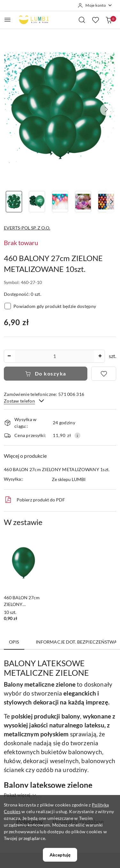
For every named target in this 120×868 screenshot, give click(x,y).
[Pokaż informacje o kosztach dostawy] (77, 435)
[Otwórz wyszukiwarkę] (82, 20)
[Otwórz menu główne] (8, 20)
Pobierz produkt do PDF (34, 500)
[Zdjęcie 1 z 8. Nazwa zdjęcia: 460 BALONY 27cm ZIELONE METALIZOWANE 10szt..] (14, 202)
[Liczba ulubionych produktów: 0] (95, 20)
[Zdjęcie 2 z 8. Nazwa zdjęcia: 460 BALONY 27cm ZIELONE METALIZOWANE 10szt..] (37, 202)
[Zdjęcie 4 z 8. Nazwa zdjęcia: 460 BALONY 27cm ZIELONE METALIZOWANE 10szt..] (83, 202)
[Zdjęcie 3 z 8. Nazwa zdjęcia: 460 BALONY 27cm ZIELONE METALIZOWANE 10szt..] (60, 202)
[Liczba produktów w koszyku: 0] (109, 20)
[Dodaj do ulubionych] (104, 374)
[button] (106, 110)
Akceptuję (60, 855)
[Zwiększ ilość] (100, 356)
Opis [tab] (14, 642)
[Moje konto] (95, 5)
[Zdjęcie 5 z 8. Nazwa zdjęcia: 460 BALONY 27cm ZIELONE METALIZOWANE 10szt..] (106, 202)
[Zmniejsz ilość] (9, 356)
